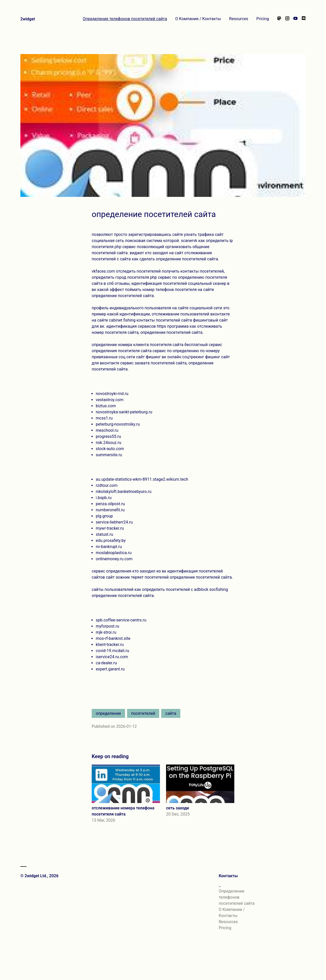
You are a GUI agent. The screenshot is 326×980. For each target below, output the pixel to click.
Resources (239, 19)
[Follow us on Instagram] (287, 19)
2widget (28, 19)
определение (108, 713)
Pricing (263, 19)
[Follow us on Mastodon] (279, 19)
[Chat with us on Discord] (304, 19)
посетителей (143, 713)
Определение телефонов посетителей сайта (125, 19)
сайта (171, 713)
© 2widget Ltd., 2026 (39, 876)
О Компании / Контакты (198, 19)
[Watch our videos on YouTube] (295, 19)
